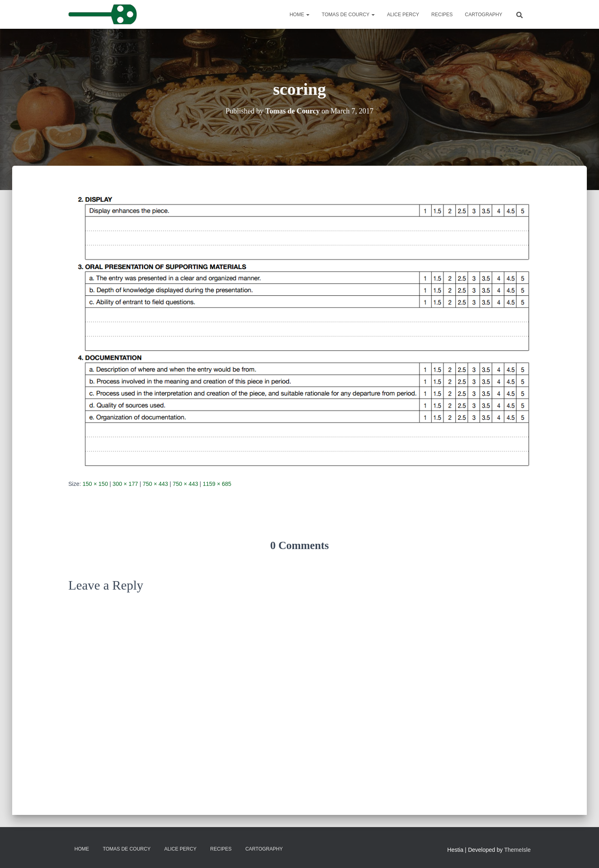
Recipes (442, 15)
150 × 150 (96, 484)
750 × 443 (156, 484)
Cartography (483, 15)
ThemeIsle (517, 850)
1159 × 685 (217, 484)
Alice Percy (403, 15)
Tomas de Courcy (348, 15)
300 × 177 (126, 484)
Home (299, 15)
